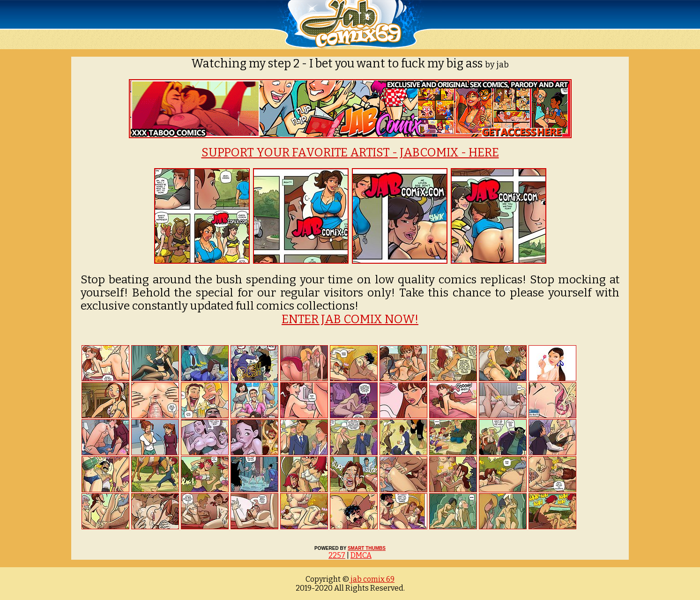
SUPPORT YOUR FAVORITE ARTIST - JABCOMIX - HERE (350, 153)
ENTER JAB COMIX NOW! (350, 319)
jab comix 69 (372, 579)
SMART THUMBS (367, 548)
